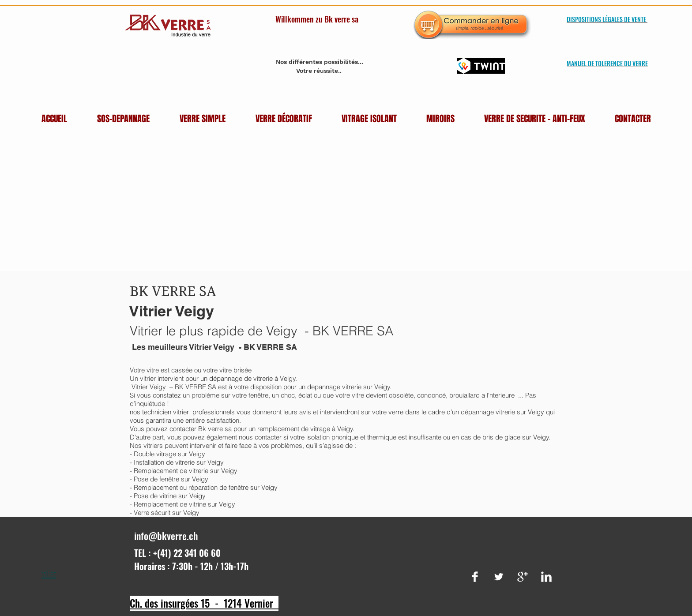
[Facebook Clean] (475, 577)
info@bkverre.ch (166, 536)
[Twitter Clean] (499, 577)
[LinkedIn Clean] (546, 577)
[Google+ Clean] (523, 577)
